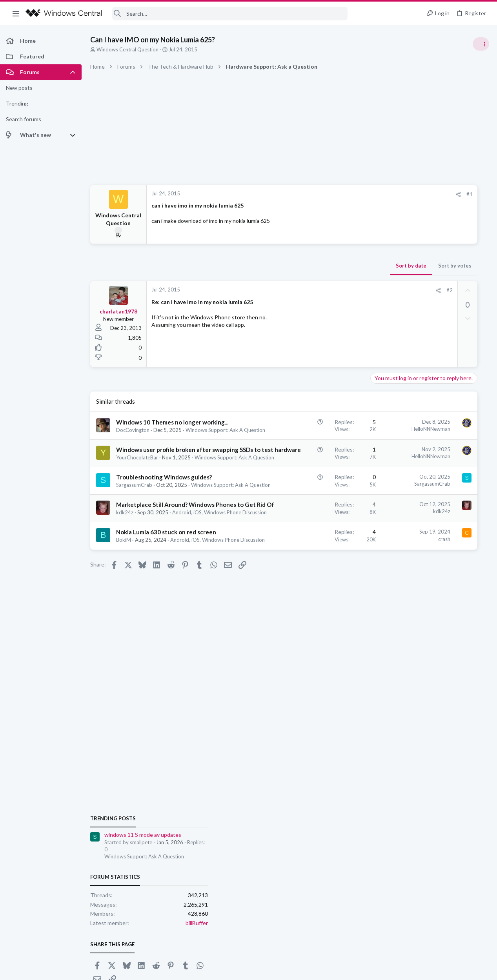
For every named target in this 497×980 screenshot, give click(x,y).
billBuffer (478, 529)
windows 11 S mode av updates (424, 441)
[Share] (345, 194)
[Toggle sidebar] (481, 44)
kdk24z (125, 575)
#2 (336, 290)
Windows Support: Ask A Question (156, 496)
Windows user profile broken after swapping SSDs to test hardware (156, 473)
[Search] (230, 14)
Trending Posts (394, 424)
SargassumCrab (134, 532)
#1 (356, 194)
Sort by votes (341, 266)
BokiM (124, 618)
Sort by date (297, 266)
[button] (16, 13)
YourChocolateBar (137, 489)
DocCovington (133, 438)
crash (330, 608)
